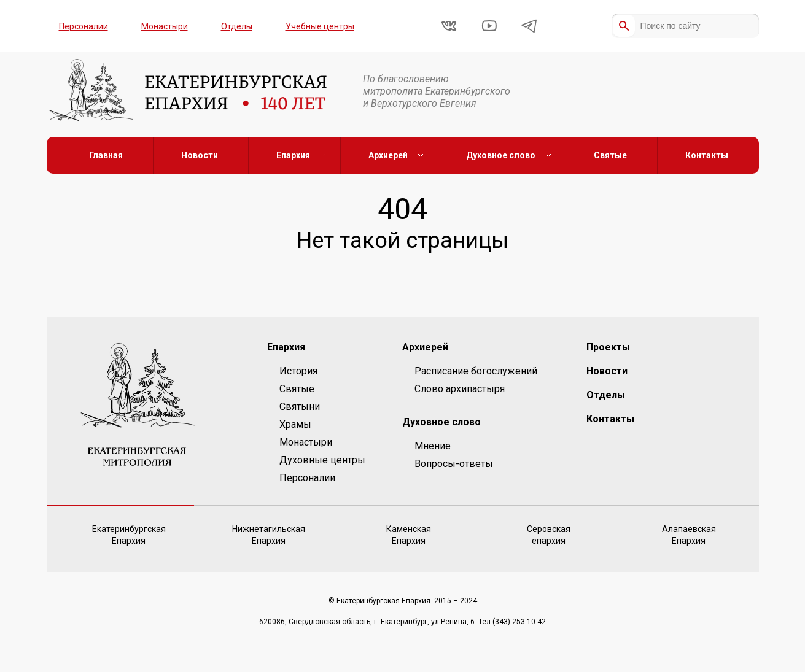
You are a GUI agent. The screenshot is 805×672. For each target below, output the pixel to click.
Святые (610, 155)
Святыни (300, 407)
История (298, 371)
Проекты (608, 347)
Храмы (295, 424)
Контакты (707, 155)
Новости (200, 155)
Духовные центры (322, 460)
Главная (106, 155)
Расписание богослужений (476, 371)
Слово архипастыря (460, 389)
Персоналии (84, 26)
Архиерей (388, 155)
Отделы (237, 26)
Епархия (293, 155)
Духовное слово (501, 155)
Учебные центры (320, 26)
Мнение (433, 446)
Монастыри (165, 26)
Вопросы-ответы (454, 464)
